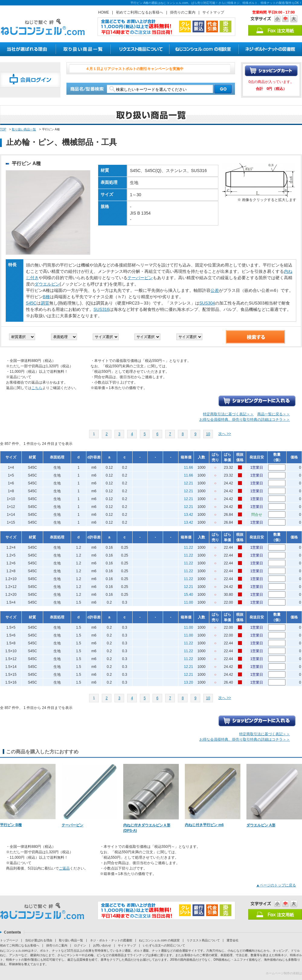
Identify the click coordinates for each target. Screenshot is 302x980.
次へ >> (225, 434)
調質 (45, 303)
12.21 (188, 483)
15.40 (188, 595)
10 (208, 434)
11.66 (188, 468)
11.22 (188, 547)
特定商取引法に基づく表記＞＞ (228, 414)
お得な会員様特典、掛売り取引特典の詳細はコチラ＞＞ (245, 420)
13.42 (188, 515)
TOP (3, 129)
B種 (46, 297)
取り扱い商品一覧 (24, 129)
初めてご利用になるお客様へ (140, 12)
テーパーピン (140, 278)
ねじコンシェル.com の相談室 (159, 940)
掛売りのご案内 (183, 12)
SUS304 (207, 303)
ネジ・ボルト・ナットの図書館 (111, 940)
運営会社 (233, 940)
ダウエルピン (47, 284)
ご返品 (64, 868)
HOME (104, 12)
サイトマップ (213, 12)
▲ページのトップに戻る (276, 885)
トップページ (9, 940)
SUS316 (101, 309)
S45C (31, 303)
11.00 (188, 602)
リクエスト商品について (203, 940)
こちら (37, 388)
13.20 (188, 682)
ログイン (80, 945)
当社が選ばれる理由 (39, 940)
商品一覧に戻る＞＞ (274, 414)
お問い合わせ (102, 945)
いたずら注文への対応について (164, 945)
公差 (215, 290)
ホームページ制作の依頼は (284, 973)
